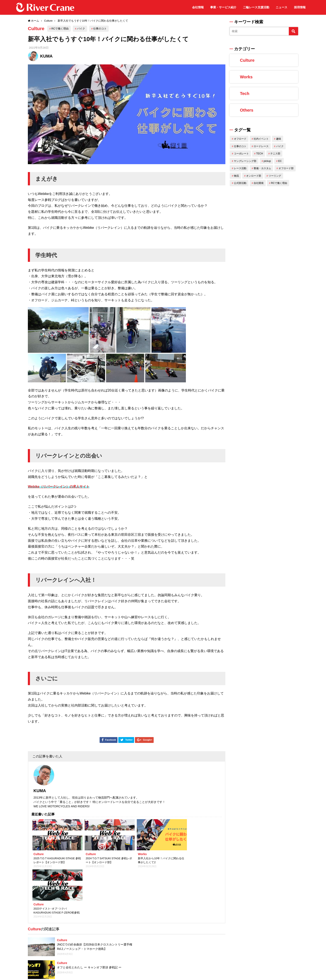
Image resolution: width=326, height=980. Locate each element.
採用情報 (300, 7)
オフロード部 (286, 168)
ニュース (282, 7)
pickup (267, 161)
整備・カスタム (262, 168)
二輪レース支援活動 (256, 7)
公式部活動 (240, 183)
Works (246, 77)
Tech (245, 94)
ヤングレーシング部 (245, 161)
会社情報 (198, 7)
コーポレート (241, 154)
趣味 (279, 139)
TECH (260, 154)
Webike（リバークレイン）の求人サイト (59, 487)
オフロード (240, 139)
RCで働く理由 (61, 29)
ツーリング (275, 176)
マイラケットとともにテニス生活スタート (183, 900)
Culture (37, 29)
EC (280, 161)
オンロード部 (254, 176)
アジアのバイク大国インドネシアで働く (188, 958)
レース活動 (240, 168)
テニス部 (275, 154)
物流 (236, 176)
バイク (82, 29)
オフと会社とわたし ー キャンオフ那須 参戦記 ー (188, 877)
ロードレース (261, 146)
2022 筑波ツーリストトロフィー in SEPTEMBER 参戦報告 (79, 946)
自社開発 (259, 183)
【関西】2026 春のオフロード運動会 (81, 923)
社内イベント (261, 139)
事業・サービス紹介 (223, 7)
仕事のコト (101, 29)
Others (247, 110)
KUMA (46, 56)
